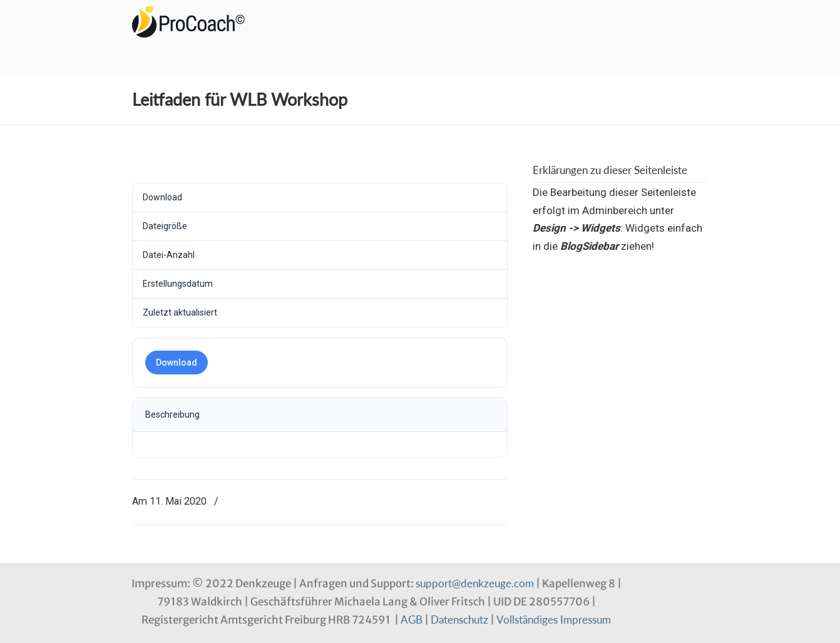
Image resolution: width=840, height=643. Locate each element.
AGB (412, 620)
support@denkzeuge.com (475, 583)
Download (177, 363)
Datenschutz (459, 620)
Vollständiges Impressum (554, 620)
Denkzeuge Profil (195, 22)
